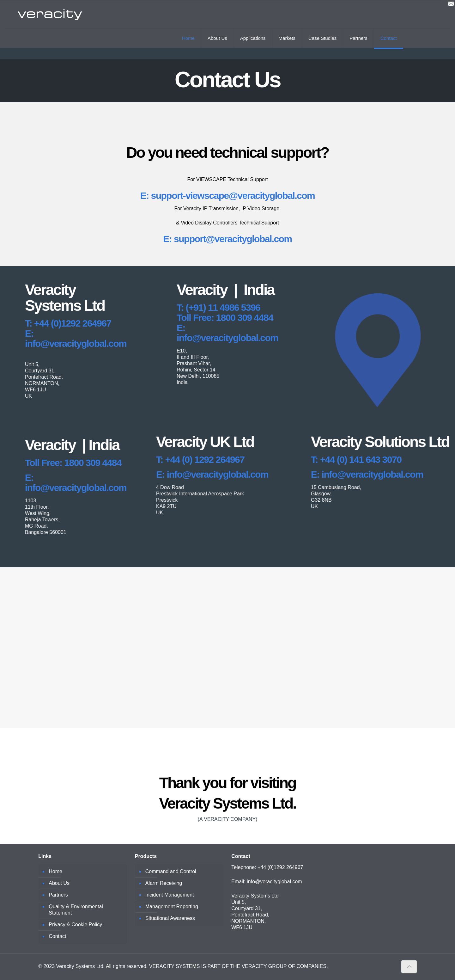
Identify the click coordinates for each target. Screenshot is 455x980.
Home (55, 871)
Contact (57, 936)
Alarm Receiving (164, 883)
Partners (58, 895)
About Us (59, 883)
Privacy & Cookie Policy (75, 925)
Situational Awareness (170, 918)
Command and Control (171, 871)
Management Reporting (172, 906)
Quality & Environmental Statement (76, 910)
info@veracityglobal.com (274, 882)
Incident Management (170, 895)
